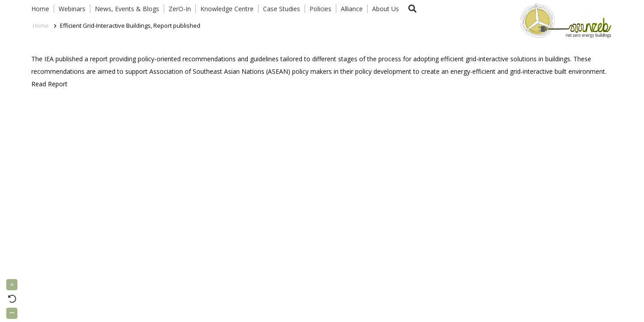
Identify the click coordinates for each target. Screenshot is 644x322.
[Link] (564, 20)
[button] (412, 9)
